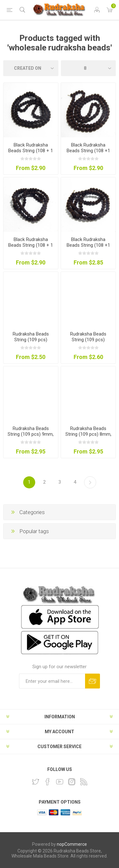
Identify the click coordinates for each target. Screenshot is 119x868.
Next (90, 482)
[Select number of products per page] (89, 68)
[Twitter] (36, 782)
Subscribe (93, 681)
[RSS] (84, 782)
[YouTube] (60, 782)
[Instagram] (72, 782)
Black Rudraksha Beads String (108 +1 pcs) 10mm (88, 151)
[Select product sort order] (31, 68)
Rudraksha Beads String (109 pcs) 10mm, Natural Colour (88, 340)
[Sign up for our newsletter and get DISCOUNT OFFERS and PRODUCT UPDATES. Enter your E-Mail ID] (52, 681)
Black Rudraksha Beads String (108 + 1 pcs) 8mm (31, 151)
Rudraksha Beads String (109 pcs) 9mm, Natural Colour (31, 434)
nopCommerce (72, 844)
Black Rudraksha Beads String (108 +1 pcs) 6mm (88, 245)
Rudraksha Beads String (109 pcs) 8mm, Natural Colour (88, 434)
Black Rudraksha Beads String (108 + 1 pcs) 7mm (31, 245)
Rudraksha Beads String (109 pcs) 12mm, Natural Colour (31, 340)
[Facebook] (48, 782)
